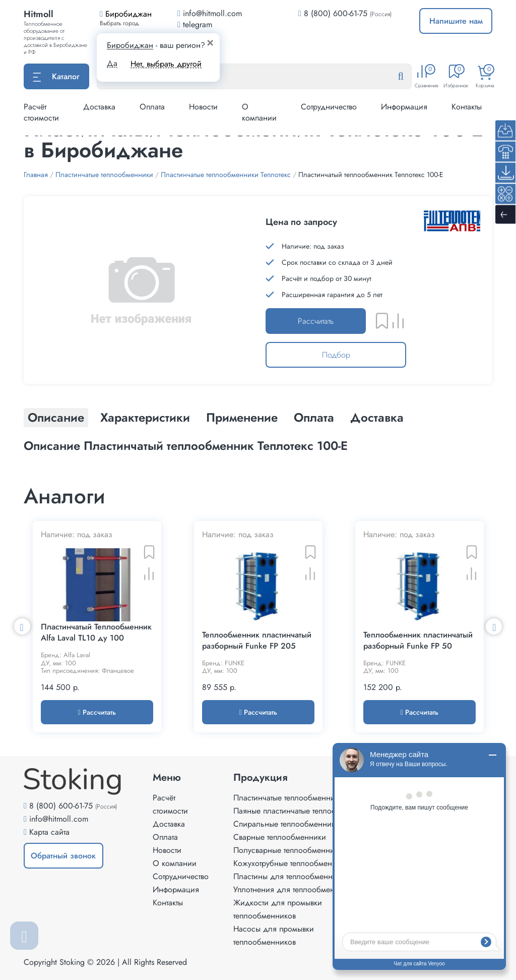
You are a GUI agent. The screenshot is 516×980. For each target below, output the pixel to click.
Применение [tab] (242, 417)
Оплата (152, 107)
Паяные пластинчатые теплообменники (302, 811)
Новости (203, 107)
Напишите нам (456, 21)
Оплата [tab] (314, 417)
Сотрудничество (329, 107)
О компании (259, 112)
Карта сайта (49, 832)
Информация (404, 107)
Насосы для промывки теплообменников (274, 935)
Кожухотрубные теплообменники (291, 863)
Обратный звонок (63, 856)
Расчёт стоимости (41, 112)
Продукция (261, 778)
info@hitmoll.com (59, 819)
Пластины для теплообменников (291, 876)
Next (494, 626)
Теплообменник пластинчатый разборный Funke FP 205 (257, 641)
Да (112, 64)
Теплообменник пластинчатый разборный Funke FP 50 (418, 641)
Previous (22, 626)
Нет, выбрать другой (166, 64)
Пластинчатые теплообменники (288, 798)
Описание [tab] (56, 417)
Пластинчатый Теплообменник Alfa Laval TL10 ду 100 (96, 632)
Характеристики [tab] (145, 417)
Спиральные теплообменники (286, 824)
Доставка (99, 107)
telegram (195, 24)
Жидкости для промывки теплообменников (278, 909)
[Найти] (409, 77)
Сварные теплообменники (280, 837)
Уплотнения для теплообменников (294, 889)
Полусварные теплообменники (288, 850)
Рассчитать (316, 321)
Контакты (467, 107)
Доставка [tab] (377, 417)
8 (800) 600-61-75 (336, 13)
